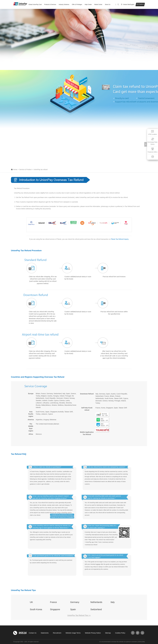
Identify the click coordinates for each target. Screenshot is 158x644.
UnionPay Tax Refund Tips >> (79, 615)
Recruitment (57, 633)
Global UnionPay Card (35, 5)
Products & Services (50, 5)
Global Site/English (129, 5)
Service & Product (25, 169)
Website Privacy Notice (93, 633)
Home (15, 169)
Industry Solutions (64, 5)
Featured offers (153, 150)
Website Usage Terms (73, 633)
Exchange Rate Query (153, 141)
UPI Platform (140, 4)
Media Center (98, 5)
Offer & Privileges (77, 5)
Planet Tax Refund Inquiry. (120, 239)
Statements (45, 633)
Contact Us (33, 633)
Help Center (88, 5)
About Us (108, 5)
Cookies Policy (120, 633)
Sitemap (108, 633)
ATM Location (152, 133)
